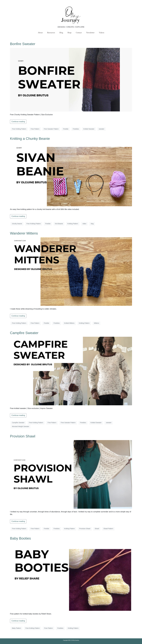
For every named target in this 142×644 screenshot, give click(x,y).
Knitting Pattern (73, 224)
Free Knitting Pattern (19, 129)
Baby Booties (20, 538)
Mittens (96, 323)
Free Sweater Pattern (51, 129)
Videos (102, 33)
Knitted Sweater (89, 129)
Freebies (76, 129)
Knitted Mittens (69, 323)
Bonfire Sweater (23, 44)
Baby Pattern (16, 628)
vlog (92, 224)
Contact (79, 33)
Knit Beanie (59, 224)
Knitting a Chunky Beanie (30, 139)
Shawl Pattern (108, 529)
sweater (102, 129)
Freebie (66, 129)
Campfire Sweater (24, 333)
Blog (61, 33)
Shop (69, 33)
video (84, 224)
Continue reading (18, 122)
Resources (51, 33)
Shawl (97, 529)
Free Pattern (35, 129)
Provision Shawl (23, 436)
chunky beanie (17, 224)
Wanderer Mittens (24, 233)
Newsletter (90, 33)
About (40, 33)
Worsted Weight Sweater (21, 426)
